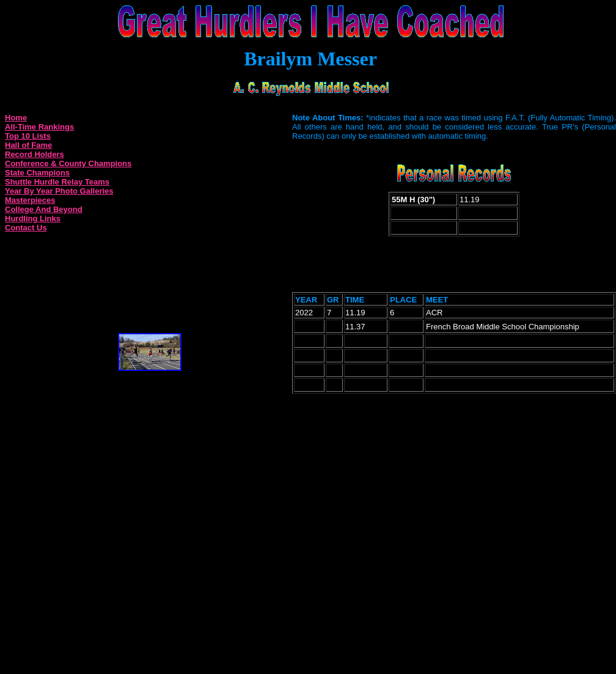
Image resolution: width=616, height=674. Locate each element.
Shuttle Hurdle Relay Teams (57, 182)
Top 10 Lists (28, 136)
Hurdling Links (33, 218)
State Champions (37, 173)
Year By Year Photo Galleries (59, 191)
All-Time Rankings (39, 127)
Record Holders (35, 154)
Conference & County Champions (68, 163)
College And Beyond (44, 209)
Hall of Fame (28, 145)
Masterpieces (30, 200)
